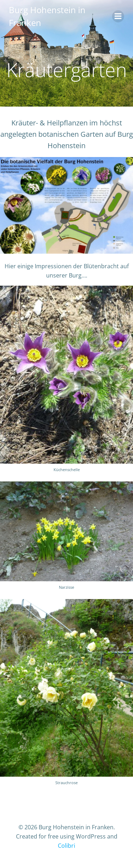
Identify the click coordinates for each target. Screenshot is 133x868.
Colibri (66, 846)
